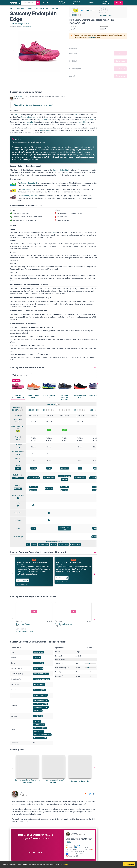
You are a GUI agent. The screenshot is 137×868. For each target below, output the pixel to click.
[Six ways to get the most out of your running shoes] (27, 781)
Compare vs (16, 376)
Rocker (18, 506)
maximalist (29, 125)
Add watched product (20, 24)
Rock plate (18, 523)
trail (76, 118)
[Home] (11, 8)
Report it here (27, 27)
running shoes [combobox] (20, 378)
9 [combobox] (106, 29)
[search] (38, 3)
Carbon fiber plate (18, 498)
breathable (82, 125)
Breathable (18, 516)
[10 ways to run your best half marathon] (54, 781)
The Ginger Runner (24, 627)
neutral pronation (86, 123)
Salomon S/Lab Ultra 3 (30, 199)
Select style (74, 27)
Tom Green (19, 100)
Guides (91, 3)
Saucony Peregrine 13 (29, 186)
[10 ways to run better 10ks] (80, 781)
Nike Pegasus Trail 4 (25, 634)
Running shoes (62, 3)
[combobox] (28, 3)
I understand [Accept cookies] (129, 864)
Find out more (36, 856)
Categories (20, 8)
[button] (54, 94)
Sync (118, 3)
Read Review (21, 583)
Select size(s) (104, 27)
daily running (42, 123)
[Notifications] (45, 3)
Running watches (76, 3)
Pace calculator (105, 3)
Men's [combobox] (73, 29)
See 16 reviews (89, 10)
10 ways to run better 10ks (80, 784)
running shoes (45, 133)
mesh (55, 235)
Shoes (30, 8)
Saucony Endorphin (106, 15)
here (66, 864)
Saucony (55, 8)
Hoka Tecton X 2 (27, 192)
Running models (42, 8)
